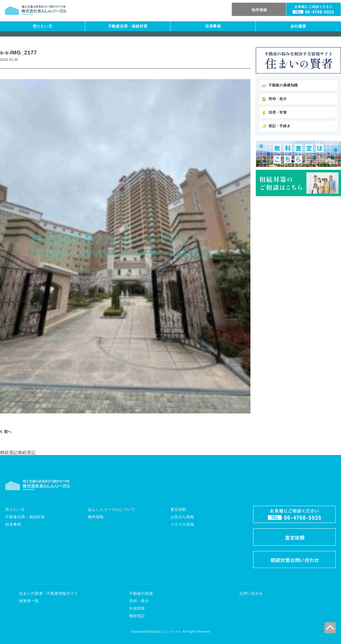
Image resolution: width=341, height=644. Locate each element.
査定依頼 (178, 509)
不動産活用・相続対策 (128, 26)
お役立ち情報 (182, 517)
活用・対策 (274, 112)
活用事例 (213, 26)
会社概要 (298, 26)
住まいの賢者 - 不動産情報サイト (49, 593)
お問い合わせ (251, 593)
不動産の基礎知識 (280, 85)
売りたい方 (43, 26)
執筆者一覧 (29, 601)
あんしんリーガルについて (112, 509)
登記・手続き (276, 126)
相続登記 (137, 616)
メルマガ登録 (182, 524)
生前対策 (137, 608)
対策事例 (13, 524)
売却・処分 (274, 99)
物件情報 (96, 517)
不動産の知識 (141, 593)
